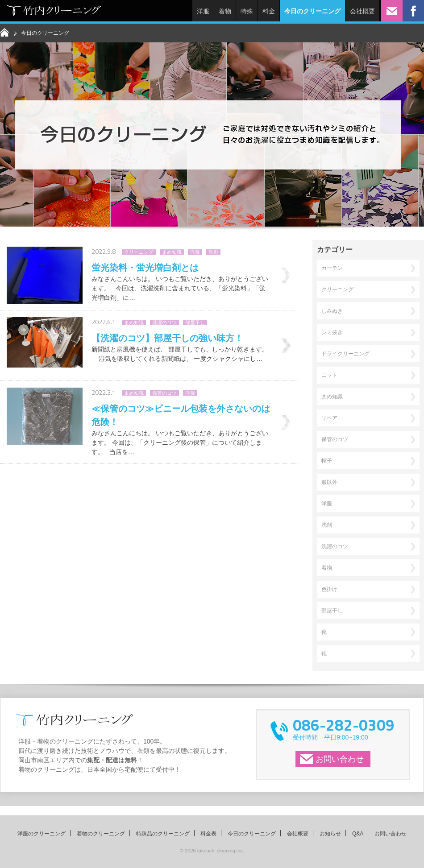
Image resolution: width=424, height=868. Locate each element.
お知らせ (330, 834)
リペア (329, 418)
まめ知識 (172, 252)
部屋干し (195, 322)
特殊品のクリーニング (163, 834)
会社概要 (362, 11)
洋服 (203, 11)
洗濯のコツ (164, 322)
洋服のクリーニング (42, 834)
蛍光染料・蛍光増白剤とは (145, 268)
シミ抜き (332, 332)
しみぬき (332, 311)
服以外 (329, 482)
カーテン (332, 268)
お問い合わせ (340, 759)
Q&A (358, 834)
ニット (329, 375)
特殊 (247, 11)
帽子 (327, 461)
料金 (269, 11)
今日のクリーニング (252, 834)
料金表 (208, 834)
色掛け (329, 589)
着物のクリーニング (101, 834)
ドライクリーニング (345, 354)
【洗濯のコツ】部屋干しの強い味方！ (167, 338)
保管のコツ (164, 393)
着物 (225, 11)
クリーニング (139, 252)
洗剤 (213, 252)
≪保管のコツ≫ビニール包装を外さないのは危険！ (181, 415)
